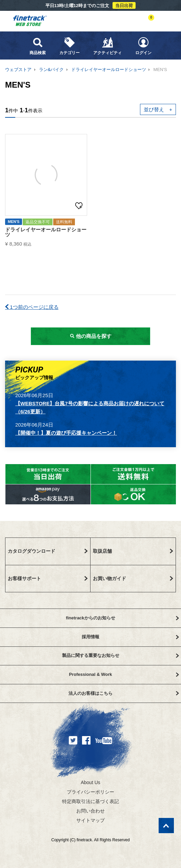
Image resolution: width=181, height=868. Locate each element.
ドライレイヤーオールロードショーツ (109, 70)
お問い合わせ (90, 811)
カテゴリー (69, 46)
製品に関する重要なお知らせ (120, 655)
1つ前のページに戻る (32, 307)
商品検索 (38, 46)
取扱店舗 (133, 551)
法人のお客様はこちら (124, 693)
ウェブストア (18, 70)
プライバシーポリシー (90, 792)
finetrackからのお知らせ (122, 618)
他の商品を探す (90, 336)
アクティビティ (107, 46)
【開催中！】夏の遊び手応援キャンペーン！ (66, 433)
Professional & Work (124, 674)
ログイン (143, 46)
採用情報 (130, 637)
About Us (90, 782)
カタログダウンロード (48, 551)
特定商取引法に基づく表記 (90, 801)
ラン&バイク (52, 70)
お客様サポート (48, 578)
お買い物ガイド (133, 578)
